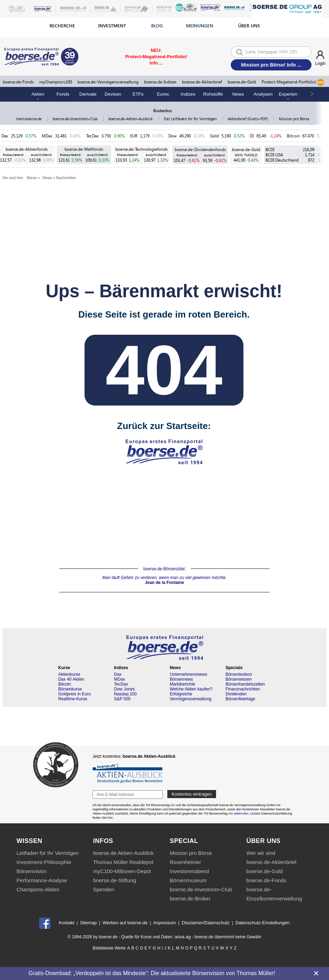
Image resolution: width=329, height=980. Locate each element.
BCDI (270, 149)
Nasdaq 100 (125, 694)
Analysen (263, 94)
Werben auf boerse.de (125, 923)
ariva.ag (183, 937)
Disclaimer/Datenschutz (206, 923)
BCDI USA (274, 155)
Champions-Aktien (38, 889)
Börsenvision (32, 871)
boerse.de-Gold (242, 82)
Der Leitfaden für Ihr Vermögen (191, 119)
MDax (47, 136)
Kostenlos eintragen (192, 794)
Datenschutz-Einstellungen (263, 923)
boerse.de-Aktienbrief (202, 82)
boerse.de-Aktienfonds (27, 149)
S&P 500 (122, 699)
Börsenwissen (239, 679)
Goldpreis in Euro (75, 694)
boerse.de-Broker (190, 899)
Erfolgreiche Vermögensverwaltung (191, 696)
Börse (32, 178)
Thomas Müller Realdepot (123, 862)
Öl (252, 136)
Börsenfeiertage (240, 699)
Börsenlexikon (239, 674)
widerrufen (241, 814)
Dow (173, 136)
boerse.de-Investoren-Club (76, 119)
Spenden (103, 889)
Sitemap (88, 923)
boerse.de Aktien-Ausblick (123, 853)
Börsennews (181, 679)
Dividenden (236, 694)
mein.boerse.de (29, 119)
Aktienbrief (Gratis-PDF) (248, 119)
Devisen (113, 94)
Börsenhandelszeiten (245, 684)
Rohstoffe (213, 94)
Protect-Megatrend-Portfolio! (293, 82)
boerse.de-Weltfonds (84, 149)
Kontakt (67, 923)
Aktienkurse (69, 674)
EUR (134, 136)
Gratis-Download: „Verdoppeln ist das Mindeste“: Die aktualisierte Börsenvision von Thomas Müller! (152, 973)
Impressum (164, 923)
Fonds (63, 94)
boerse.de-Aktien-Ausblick (131, 119)
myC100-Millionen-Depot (122, 871)
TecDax (93, 136)
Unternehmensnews (189, 674)
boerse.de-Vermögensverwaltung (108, 82)
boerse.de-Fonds (18, 82)
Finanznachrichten (243, 689)
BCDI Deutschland (282, 160)
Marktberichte (183, 684)
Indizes (188, 94)
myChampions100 (56, 82)
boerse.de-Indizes (160, 82)
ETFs (138, 94)
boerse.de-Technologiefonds (142, 149)
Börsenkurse (70, 689)
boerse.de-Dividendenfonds (200, 149)
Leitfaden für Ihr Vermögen (48, 853)
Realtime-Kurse (73, 699)
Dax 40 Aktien (71, 679)
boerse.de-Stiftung (115, 880)
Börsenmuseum (188, 880)
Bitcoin (293, 136)
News (238, 94)
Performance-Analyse (42, 880)
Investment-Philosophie (44, 862)
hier (110, 818)
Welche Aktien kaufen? (191, 689)
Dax (5, 136)
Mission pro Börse (294, 119)
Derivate (88, 94)
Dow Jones (124, 689)
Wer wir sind (261, 853)
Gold (214, 136)
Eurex (163, 94)
